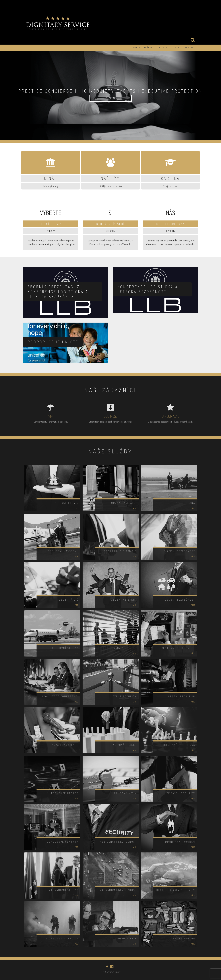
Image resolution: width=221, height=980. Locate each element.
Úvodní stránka (143, 48)
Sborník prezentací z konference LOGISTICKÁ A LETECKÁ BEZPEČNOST (58, 292)
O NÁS (176, 48)
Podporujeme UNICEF (53, 342)
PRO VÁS (163, 48)
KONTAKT (190, 48)
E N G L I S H (110, 98)
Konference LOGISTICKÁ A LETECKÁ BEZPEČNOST (148, 289)
